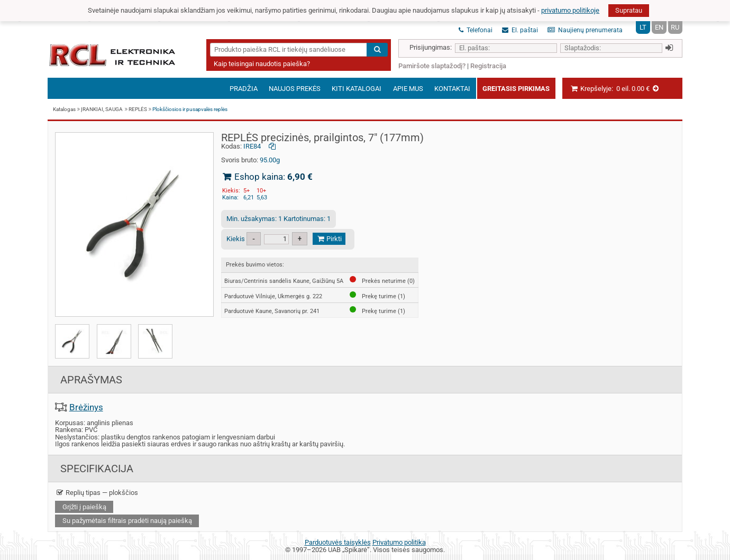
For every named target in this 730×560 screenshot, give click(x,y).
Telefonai (476, 30)
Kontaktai (452, 89)
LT (643, 27)
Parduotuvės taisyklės (338, 542)
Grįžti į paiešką (84, 507)
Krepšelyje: (615, 89)
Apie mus (408, 89)
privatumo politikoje (570, 10)
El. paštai (520, 30)
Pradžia (244, 89)
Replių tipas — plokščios (97, 493)
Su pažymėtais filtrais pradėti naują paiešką (127, 521)
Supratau (629, 10)
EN (659, 27)
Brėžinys (86, 407)
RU (675, 27)
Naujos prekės (295, 89)
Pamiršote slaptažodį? (432, 66)
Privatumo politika (399, 542)
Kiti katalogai (357, 89)
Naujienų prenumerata (585, 30)
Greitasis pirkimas (516, 89)
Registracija (488, 66)
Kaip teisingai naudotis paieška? (262, 64)
